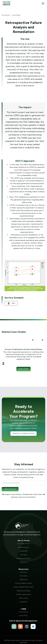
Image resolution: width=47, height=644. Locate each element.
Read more (23, 369)
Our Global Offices (24, 544)
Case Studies (16, 15)
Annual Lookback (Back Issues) (23, 587)
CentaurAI (23, 602)
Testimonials (24, 580)
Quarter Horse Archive (23, 594)
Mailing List (23, 562)
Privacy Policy (24, 612)
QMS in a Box (24, 598)
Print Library (23, 576)
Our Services (6, 15)
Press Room (23, 572)
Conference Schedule (23, 558)
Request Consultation (24, 434)
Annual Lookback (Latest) (23, 583)
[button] (43, 3)
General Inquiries (23, 547)
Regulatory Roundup (23, 591)
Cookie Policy (23, 616)
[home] (7, 3)
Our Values (24, 555)
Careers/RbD (23, 551)
